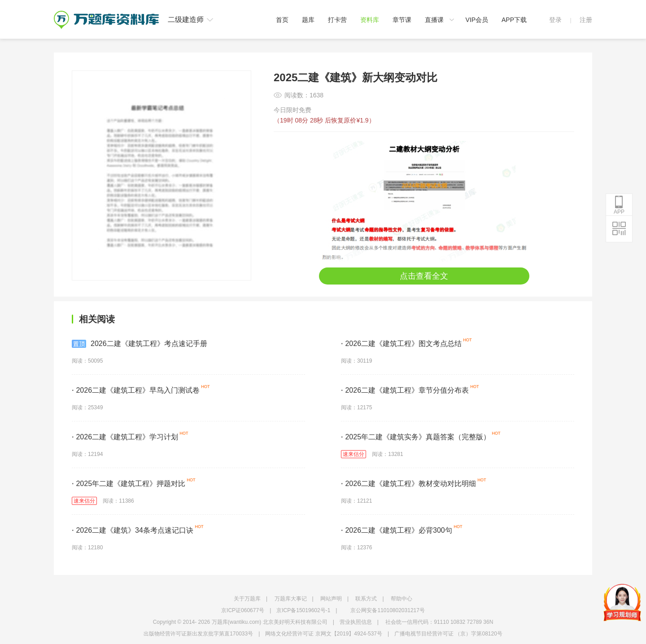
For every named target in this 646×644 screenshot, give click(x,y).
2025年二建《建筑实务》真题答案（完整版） (416, 437)
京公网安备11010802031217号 (387, 610)
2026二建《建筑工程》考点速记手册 (140, 344)
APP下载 (514, 20)
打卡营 (337, 20)
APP (619, 205)
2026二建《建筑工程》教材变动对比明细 (408, 484)
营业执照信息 (356, 622)
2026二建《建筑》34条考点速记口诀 (133, 530)
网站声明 (331, 599)
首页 (282, 20)
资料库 (370, 20)
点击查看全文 (424, 276)
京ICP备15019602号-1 (303, 610)
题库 (308, 20)
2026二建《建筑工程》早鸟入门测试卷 (136, 390)
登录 (555, 20)
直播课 (434, 20)
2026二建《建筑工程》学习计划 (125, 437)
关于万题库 (247, 599)
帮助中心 (402, 599)
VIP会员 (477, 20)
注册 (586, 20)
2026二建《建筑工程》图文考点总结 (401, 344)
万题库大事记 (291, 599)
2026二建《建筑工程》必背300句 (397, 530)
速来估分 (354, 454)
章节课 (402, 20)
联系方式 (366, 599)
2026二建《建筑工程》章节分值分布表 (405, 390)
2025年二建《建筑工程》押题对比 (129, 484)
